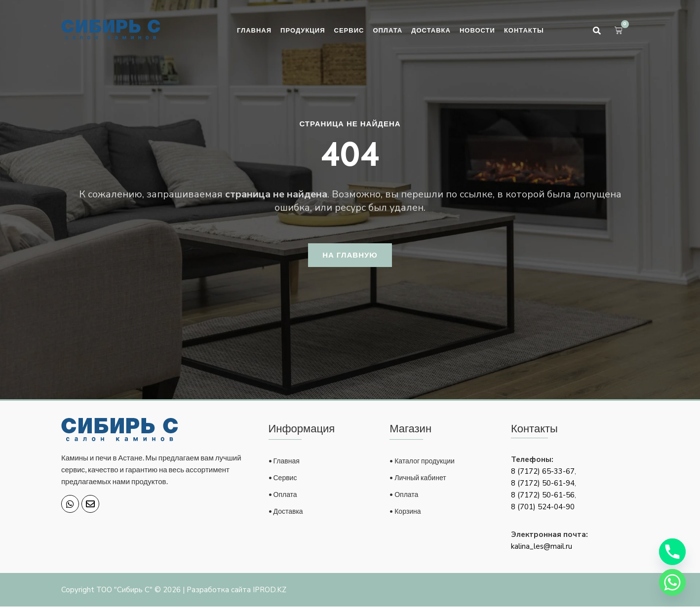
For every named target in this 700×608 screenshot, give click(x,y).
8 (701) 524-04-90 (543, 508)
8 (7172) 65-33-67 (543, 473)
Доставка (431, 30)
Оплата (388, 30)
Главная (254, 30)
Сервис (349, 30)
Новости (477, 30)
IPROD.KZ (270, 591)
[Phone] (672, 552)
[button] (597, 31)
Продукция (303, 30)
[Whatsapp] (672, 582)
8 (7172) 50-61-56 (543, 496)
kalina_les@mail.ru (542, 548)
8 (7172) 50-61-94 (543, 485)
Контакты (524, 30)
